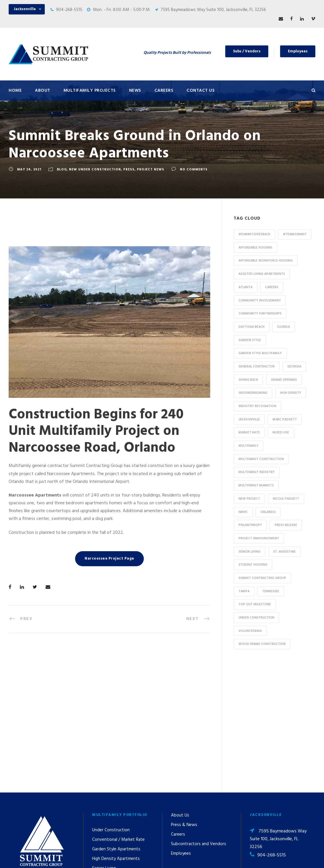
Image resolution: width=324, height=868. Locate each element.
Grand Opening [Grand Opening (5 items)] (284, 380)
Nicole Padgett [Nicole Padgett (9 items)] (286, 499)
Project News (151, 170)
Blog (62, 170)
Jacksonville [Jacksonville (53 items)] (249, 420)
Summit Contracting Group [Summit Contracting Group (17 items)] (262, 578)
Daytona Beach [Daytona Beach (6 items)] (252, 327)
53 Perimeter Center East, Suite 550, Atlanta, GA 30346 (279, 773)
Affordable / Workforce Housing (122, 792)
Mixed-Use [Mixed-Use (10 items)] (281, 433)
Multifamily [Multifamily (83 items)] (248, 446)
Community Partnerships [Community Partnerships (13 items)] (260, 314)
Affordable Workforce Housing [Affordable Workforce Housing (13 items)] (266, 261)
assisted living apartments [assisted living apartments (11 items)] (262, 274)
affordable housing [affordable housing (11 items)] (255, 248)
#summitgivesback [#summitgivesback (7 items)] (254, 234)
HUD (96, 763)
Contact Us (201, 91)
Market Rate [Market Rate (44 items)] (249, 433)
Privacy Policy (213, 856)
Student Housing (108, 811)
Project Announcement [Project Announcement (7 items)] (259, 538)
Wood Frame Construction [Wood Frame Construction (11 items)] (262, 644)
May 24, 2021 (29, 170)
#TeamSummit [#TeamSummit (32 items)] (295, 234)
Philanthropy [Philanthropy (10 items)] (250, 525)
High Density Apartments (116, 734)
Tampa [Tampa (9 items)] (244, 591)
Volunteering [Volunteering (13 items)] (250, 631)
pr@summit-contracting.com (266, 813)
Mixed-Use (102, 782)
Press (129, 170)
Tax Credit (102, 773)
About (43, 91)
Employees (298, 51)
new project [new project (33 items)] (249, 499)
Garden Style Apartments (116, 725)
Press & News (184, 700)
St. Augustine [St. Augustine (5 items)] (284, 552)
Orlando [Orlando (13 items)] (268, 512)
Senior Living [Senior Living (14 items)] (249, 552)
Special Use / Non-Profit (115, 801)
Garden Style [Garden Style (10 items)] (250, 340)
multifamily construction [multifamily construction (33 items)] (261, 459)
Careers (164, 91)
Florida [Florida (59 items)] (284, 327)
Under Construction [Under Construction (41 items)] (256, 618)
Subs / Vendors (247, 51)
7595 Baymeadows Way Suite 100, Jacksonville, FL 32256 (213, 10)
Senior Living (104, 744)
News (135, 91)
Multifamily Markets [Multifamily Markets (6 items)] (256, 486)
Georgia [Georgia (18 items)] (294, 367)
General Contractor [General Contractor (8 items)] (257, 367)
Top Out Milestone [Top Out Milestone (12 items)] (255, 604)
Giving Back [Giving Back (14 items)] (248, 380)
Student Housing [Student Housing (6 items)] (253, 565)
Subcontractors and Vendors (199, 720)
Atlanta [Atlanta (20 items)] (245, 287)
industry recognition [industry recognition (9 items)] (257, 406)
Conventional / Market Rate (118, 715)
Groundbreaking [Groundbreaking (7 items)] (253, 393)
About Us (180, 691)
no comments (194, 170)
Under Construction (111, 706)
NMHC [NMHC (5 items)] (243, 512)
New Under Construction (95, 170)
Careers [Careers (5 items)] (272, 287)
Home (15, 91)
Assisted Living (106, 753)
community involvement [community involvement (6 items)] (260, 301)
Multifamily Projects (90, 91)
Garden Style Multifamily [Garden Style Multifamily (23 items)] (260, 353)
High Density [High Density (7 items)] (291, 393)
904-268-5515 (69, 10)
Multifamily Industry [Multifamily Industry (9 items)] (257, 472)
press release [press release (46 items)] (286, 525)
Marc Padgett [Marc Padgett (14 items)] (285, 420)
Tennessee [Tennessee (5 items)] (271, 591)
